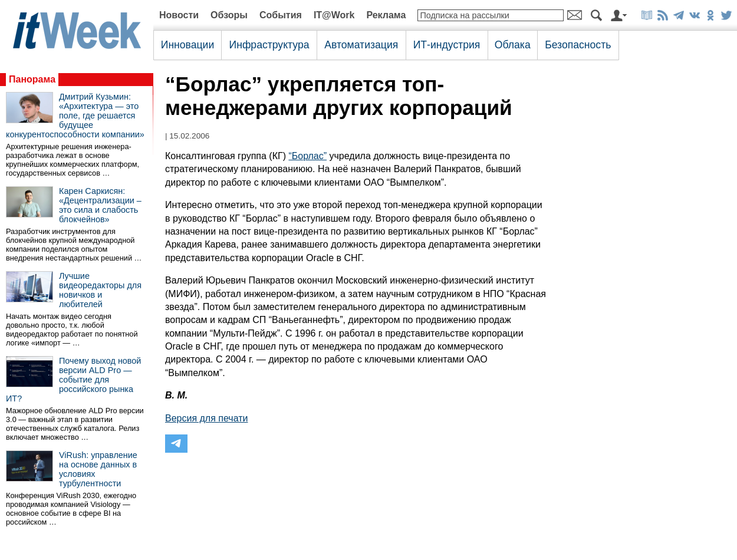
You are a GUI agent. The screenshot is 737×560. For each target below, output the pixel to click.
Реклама (386, 15)
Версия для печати (206, 418)
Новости (179, 15)
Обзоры (229, 15)
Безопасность (578, 45)
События (281, 15)
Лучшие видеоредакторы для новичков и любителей (100, 290)
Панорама (32, 79)
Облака (513, 45)
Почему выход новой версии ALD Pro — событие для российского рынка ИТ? (73, 380)
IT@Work (334, 15)
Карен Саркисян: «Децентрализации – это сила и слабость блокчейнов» (100, 205)
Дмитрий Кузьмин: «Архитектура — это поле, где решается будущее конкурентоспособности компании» (75, 116)
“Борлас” (307, 156)
